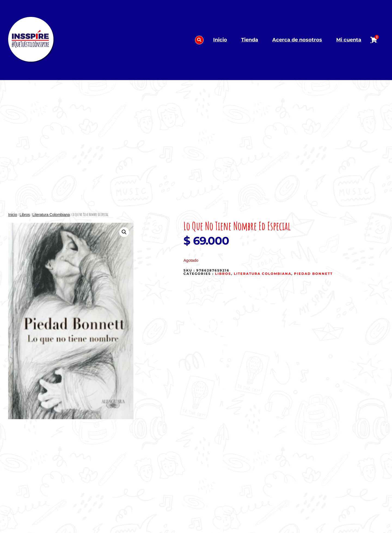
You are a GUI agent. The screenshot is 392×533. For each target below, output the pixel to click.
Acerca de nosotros (297, 40)
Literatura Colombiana (51, 215)
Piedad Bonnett (313, 274)
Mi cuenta (349, 40)
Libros (25, 215)
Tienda (250, 40)
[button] (199, 40)
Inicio (220, 40)
